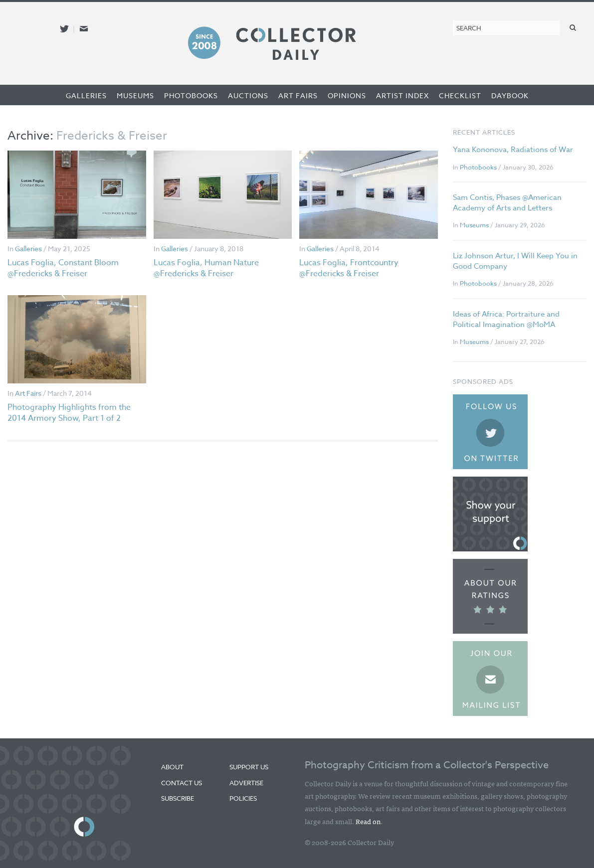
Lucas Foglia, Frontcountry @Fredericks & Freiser (349, 268)
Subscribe (178, 798)
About (172, 767)
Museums (135, 95)
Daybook (510, 95)
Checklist (460, 95)
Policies (243, 798)
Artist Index (402, 95)
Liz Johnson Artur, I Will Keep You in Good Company (515, 261)
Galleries (86, 95)
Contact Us (182, 783)
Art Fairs (298, 95)
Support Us (249, 767)
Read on (368, 821)
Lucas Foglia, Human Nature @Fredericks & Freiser (206, 268)
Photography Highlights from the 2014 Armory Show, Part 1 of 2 (69, 413)
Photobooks (191, 95)
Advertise (246, 783)
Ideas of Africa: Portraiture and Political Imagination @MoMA (506, 319)
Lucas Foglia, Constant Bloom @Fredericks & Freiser (63, 268)
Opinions (347, 95)
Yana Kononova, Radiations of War (513, 150)
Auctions (248, 95)
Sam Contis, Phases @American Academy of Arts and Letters (507, 203)
